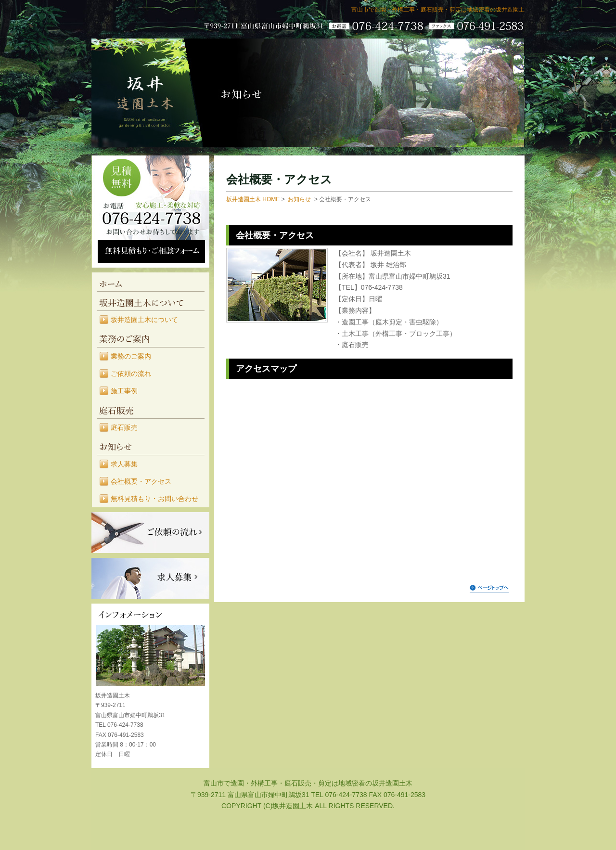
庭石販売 (150, 409)
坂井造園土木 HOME (253, 199)
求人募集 (124, 464)
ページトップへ (489, 588)
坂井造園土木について (150, 301)
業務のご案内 (150, 338)
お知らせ (150, 446)
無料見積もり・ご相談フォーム (151, 251)
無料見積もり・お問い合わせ (154, 499)
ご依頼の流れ (131, 373)
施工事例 (124, 391)
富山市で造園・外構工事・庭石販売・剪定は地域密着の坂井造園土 (438, 10)
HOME (150, 282)
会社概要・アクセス (141, 481)
